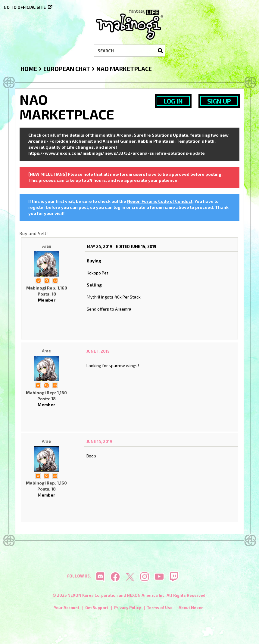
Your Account (67, 608)
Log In (173, 101)
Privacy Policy (128, 608)
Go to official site (25, 7)
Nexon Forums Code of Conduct (160, 201)
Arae (47, 246)
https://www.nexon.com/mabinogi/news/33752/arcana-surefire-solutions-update (117, 153)
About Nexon (191, 608)
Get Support (97, 608)
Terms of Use (160, 608)
